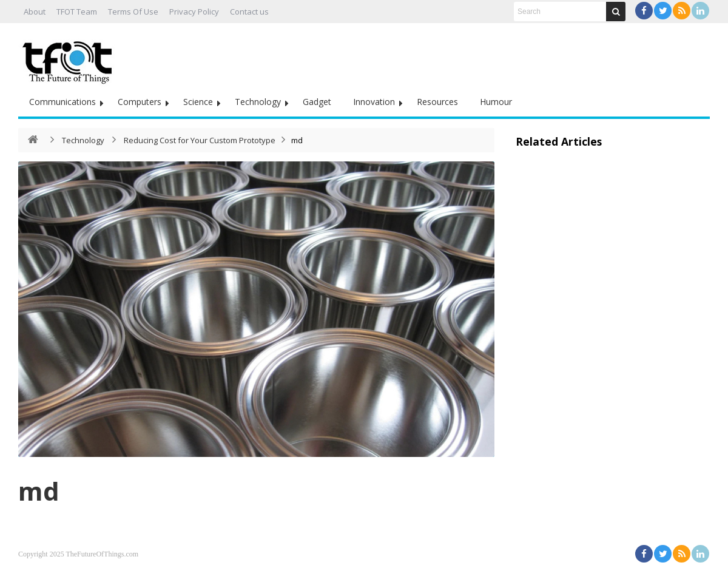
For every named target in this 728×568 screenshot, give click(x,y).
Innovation (374, 102)
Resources (437, 102)
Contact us (249, 12)
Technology (258, 102)
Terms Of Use (133, 12)
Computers (140, 102)
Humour (496, 102)
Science (198, 102)
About (35, 12)
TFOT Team (77, 12)
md (39, 491)
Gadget (317, 102)
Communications (62, 102)
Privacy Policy (194, 12)
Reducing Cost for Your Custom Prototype (200, 140)
